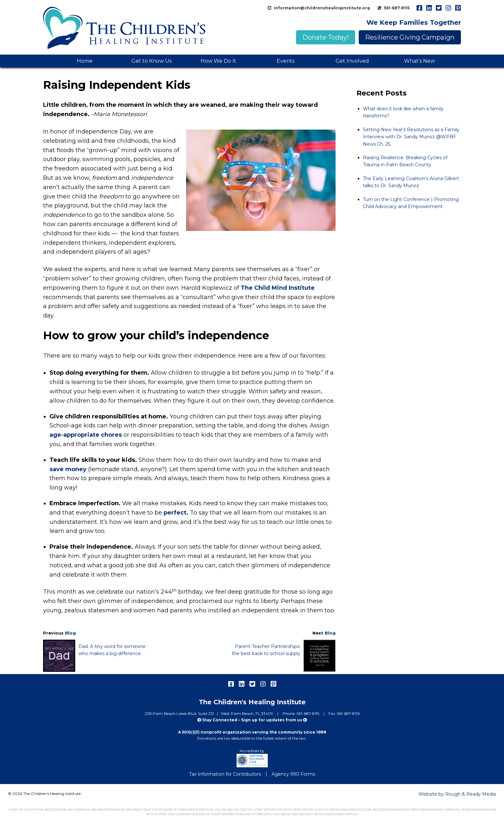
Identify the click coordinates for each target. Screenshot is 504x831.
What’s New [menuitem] (419, 61)
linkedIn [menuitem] (429, 8)
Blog (70, 633)
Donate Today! (326, 37)
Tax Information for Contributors (225, 774)
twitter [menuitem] (438, 8)
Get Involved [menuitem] (352, 61)
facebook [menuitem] (419, 8)
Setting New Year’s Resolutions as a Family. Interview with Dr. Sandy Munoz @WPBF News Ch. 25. (412, 137)
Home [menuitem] (85, 61)
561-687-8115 (396, 8)
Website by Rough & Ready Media (457, 794)
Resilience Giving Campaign (410, 37)
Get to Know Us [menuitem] (152, 61)
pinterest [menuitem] (458, 8)
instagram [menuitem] (448, 8)
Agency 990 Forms (293, 774)
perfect (175, 513)
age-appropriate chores (86, 435)
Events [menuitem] (286, 61)
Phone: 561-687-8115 (301, 713)
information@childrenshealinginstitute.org (321, 8)
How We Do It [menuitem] (218, 61)
